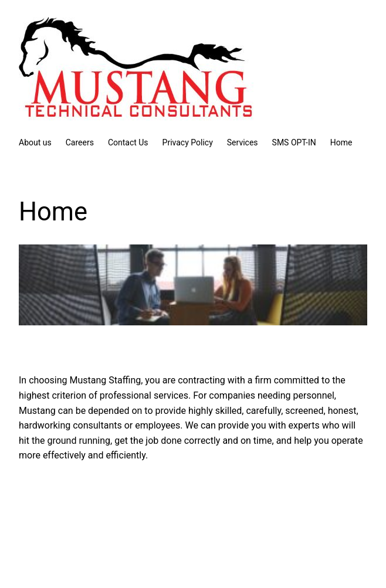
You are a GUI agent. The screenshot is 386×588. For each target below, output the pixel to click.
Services (243, 142)
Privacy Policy (188, 142)
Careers (80, 142)
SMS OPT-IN (294, 142)
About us (35, 142)
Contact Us (128, 142)
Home (341, 142)
